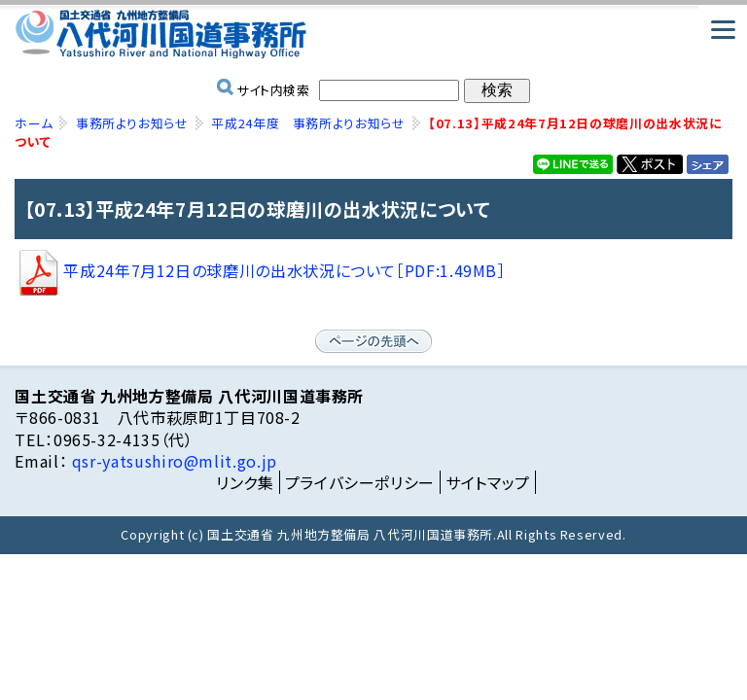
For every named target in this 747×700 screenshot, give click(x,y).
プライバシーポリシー (360, 482)
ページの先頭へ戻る (373, 341)
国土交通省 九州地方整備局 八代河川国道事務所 (373, 34)
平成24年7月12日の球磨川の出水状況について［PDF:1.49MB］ (260, 270)
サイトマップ (488, 482)
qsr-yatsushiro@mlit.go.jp (172, 461)
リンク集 (245, 482)
